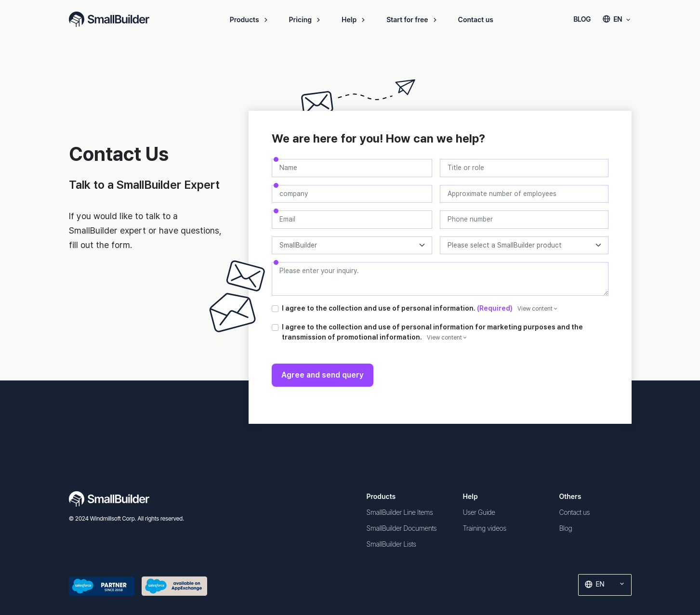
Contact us (476, 20)
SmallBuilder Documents (402, 528)
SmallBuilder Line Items (400, 512)
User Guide (479, 512)
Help (354, 20)
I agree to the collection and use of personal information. (420, 308)
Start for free (412, 20)
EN (617, 19)
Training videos (485, 528)
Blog (566, 528)
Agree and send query (323, 375)
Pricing (306, 20)
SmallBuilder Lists (391, 544)
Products (250, 20)
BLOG (582, 19)
